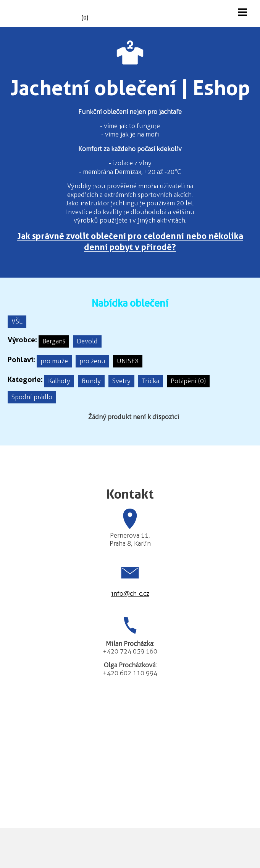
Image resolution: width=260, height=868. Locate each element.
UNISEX (128, 361)
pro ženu (92, 361)
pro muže (54, 361)
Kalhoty (59, 381)
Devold (87, 341)
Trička (151, 381)
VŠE (17, 321)
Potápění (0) (188, 381)
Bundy (91, 381)
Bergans (54, 341)
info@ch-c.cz (130, 593)
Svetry (121, 381)
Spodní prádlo (32, 397)
